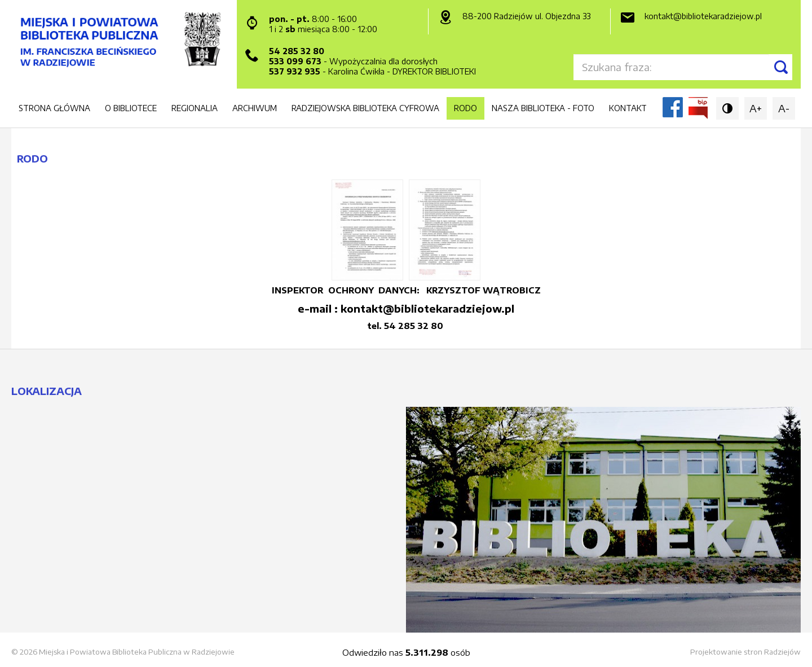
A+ (756, 108)
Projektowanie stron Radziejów (745, 652)
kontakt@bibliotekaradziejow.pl (703, 16)
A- (784, 108)
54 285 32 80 (297, 51)
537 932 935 (295, 71)
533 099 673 (295, 61)
